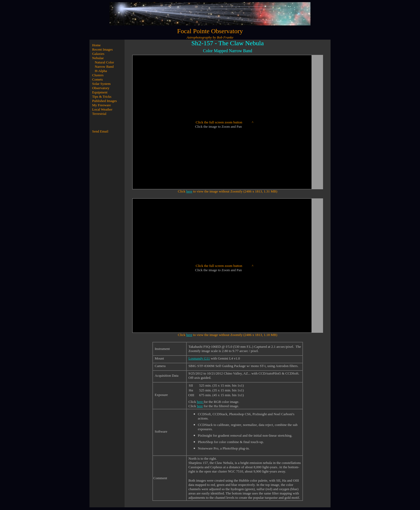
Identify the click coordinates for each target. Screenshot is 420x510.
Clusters (98, 75)
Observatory (101, 88)
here (189, 191)
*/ (222, 118)
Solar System (101, 84)
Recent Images (102, 49)
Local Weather (102, 109)
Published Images (104, 101)
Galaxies (98, 54)
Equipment (100, 92)
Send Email (100, 131)
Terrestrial (99, 114)
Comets (97, 79)
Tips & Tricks (102, 97)
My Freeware (102, 105)
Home (96, 45)
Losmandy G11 (199, 358)
